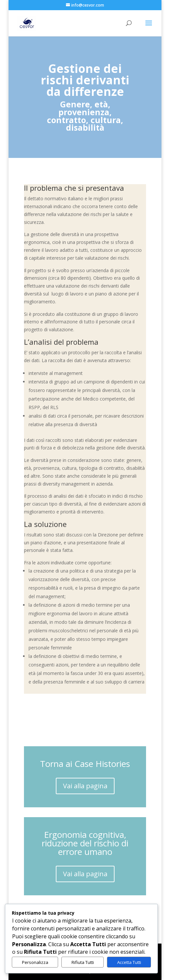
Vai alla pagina (85, 786)
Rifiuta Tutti (83, 962)
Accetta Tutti (129, 962)
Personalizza (35, 962)
